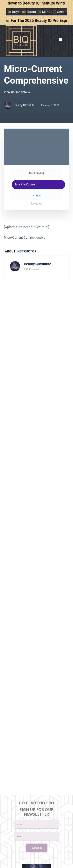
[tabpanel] (36, 232)
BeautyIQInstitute (38, 264)
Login (38, 195)
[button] (61, 39)
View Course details (20, 92)
